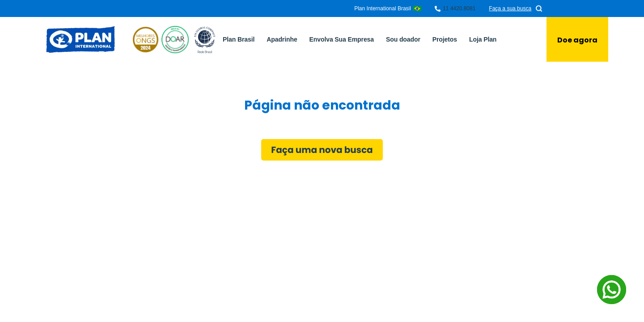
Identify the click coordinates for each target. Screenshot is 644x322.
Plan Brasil (239, 39)
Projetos (445, 39)
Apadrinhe (282, 39)
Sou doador (403, 39)
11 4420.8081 (459, 8)
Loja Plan (483, 39)
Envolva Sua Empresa (342, 39)
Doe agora (577, 40)
